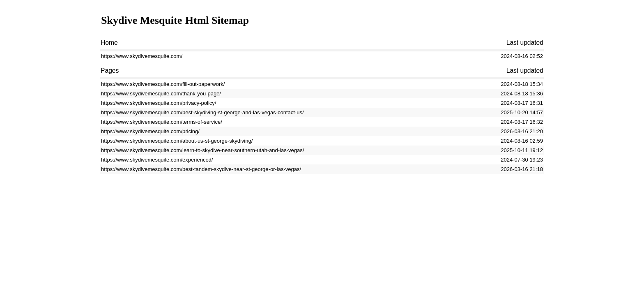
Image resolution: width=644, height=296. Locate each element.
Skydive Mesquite (141, 20)
